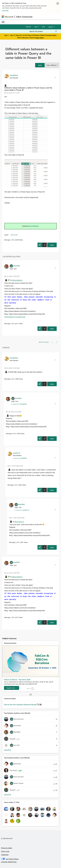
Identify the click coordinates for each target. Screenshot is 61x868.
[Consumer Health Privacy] (31, 862)
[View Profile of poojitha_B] (16, 453)
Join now (5, 10)
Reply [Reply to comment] (52, 329)
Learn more (40, 38)
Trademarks (5, 855)
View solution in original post (15, 317)
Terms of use (5, 851)
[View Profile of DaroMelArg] (14, 75)
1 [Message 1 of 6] (11, 240)
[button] (40, 65)
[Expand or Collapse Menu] (3, 22)
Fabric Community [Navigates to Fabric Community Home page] (24, 17)
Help (43, 27)
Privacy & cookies (7, 848)
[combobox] (43, 31)
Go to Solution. (33, 226)
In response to (19, 404)
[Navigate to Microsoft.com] (8, 17)
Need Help (14, 235)
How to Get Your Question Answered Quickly (21, 705)
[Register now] (12, 688)
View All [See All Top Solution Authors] (8, 750)
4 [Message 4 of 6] (12, 433)
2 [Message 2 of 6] (11, 324)
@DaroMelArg (17, 280)
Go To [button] (51, 27)
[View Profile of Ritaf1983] (17, 266)
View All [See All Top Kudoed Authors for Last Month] (8, 794)
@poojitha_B (19, 522)
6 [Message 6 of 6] (16, 542)
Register (28, 27)
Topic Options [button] (51, 65)
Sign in (36, 27)
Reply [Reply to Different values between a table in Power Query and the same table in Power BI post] (52, 245)
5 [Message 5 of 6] (14, 485)
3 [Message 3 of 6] (11, 379)
